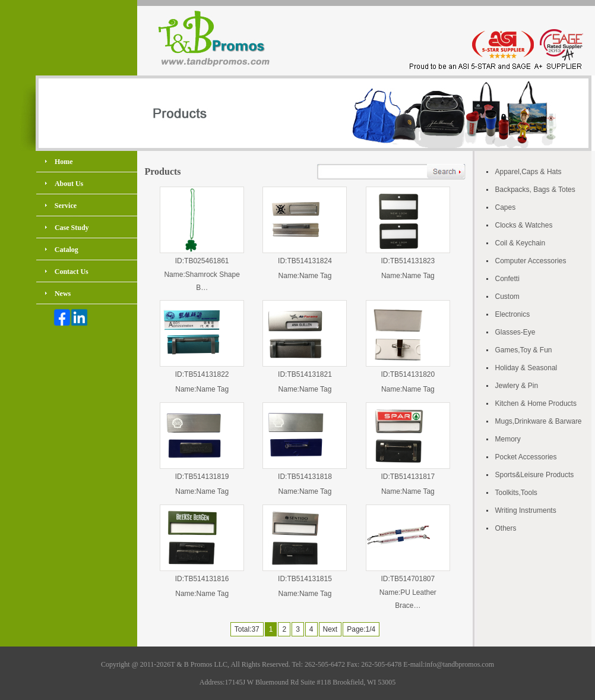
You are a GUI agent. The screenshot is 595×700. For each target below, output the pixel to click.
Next (330, 629)
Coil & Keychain (520, 243)
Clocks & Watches (524, 225)
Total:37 (247, 629)
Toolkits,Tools (516, 493)
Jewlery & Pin (517, 386)
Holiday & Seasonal (526, 368)
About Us (69, 184)
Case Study (72, 228)
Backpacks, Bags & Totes (535, 190)
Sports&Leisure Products (535, 475)
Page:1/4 (361, 629)
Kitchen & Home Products (536, 403)
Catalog (67, 250)
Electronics (513, 314)
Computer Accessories (531, 261)
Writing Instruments (526, 510)
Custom (507, 297)
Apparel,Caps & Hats (528, 172)
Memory (508, 439)
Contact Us (72, 272)
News (63, 294)
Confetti (507, 279)
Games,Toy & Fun (524, 350)
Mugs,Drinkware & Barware (539, 421)
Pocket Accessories (526, 457)
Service (66, 206)
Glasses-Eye (515, 332)
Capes (506, 207)
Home (64, 162)
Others (506, 528)
